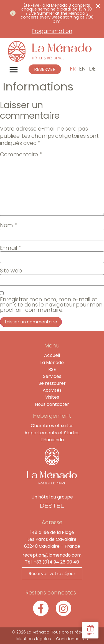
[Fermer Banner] (98, 6)
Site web (11, 271)
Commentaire (21, 154)
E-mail (11, 248)
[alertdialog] (52, 19)
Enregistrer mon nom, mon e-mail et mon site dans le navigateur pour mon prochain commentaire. (51, 305)
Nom (8, 225)
